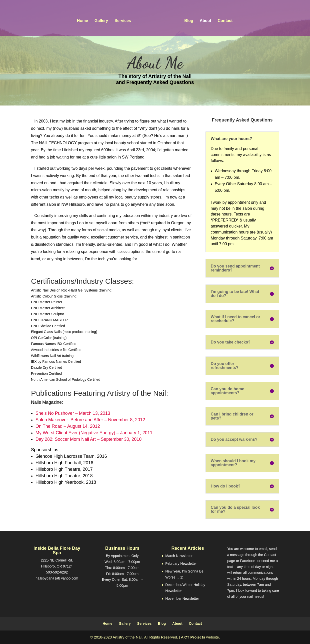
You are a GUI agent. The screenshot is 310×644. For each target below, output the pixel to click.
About (204, 20)
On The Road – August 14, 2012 (68, 426)
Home (84, 20)
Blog (187, 20)
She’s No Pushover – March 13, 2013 (73, 413)
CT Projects (195, 637)
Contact (224, 20)
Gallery (103, 20)
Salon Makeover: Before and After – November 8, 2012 (90, 420)
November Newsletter (182, 598)
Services (124, 20)
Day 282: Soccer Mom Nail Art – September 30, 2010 (88, 439)
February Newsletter (181, 563)
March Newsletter (179, 556)
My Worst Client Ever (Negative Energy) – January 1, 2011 (94, 433)
